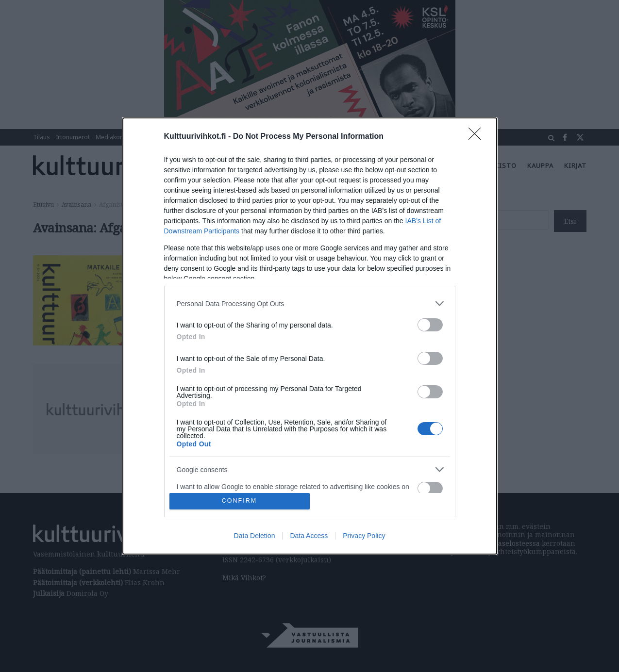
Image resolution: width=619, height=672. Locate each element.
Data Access (309, 536)
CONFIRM (240, 501)
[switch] (430, 325)
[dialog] (310, 336)
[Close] (478, 137)
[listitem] (310, 303)
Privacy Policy (364, 536)
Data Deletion (255, 536)
